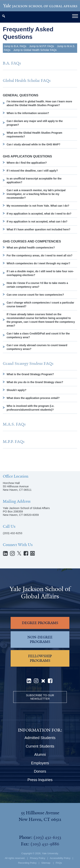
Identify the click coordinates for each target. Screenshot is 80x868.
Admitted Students (40, 738)
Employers (40, 763)
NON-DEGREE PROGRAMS (40, 639)
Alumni (40, 755)
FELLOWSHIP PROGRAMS (40, 658)
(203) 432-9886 (45, 844)
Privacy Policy (38, 858)
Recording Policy (27, 863)
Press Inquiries (40, 780)
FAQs (59, 863)
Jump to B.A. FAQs (15, 46)
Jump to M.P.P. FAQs (42, 46)
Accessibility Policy (60, 858)
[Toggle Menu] (75, 16)
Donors (40, 771)
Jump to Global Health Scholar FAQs (35, 50)
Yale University (50, 853)
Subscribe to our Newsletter (40, 697)
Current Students (40, 746)
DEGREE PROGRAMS (40, 623)
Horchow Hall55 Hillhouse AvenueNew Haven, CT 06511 (17, 486)
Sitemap (46, 863)
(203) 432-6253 (13, 533)
